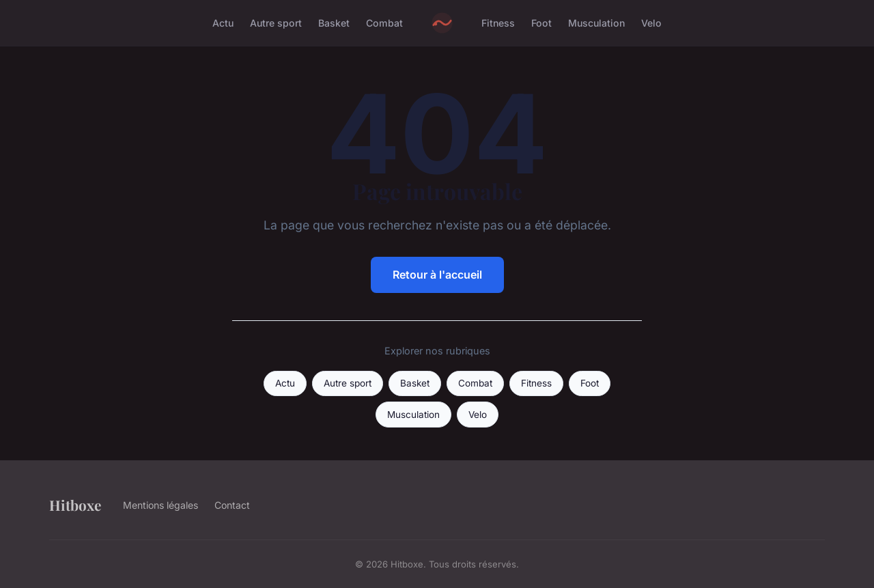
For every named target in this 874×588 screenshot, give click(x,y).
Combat (384, 23)
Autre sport (276, 23)
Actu (223, 23)
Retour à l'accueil (437, 275)
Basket (334, 23)
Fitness (498, 23)
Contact (232, 505)
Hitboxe (75, 505)
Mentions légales (160, 505)
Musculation (596, 23)
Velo (651, 23)
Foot (541, 23)
